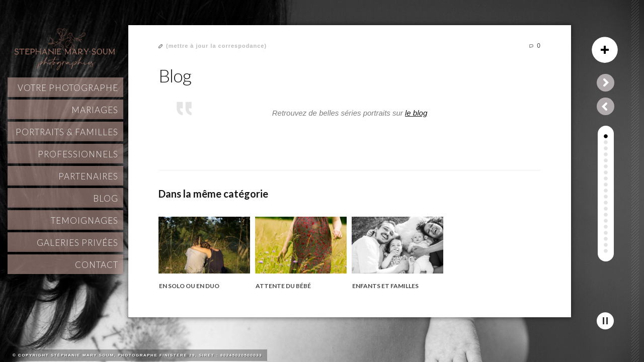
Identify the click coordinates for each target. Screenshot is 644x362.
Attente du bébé (283, 286)
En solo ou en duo (189, 286)
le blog (416, 113)
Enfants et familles (385, 286)
